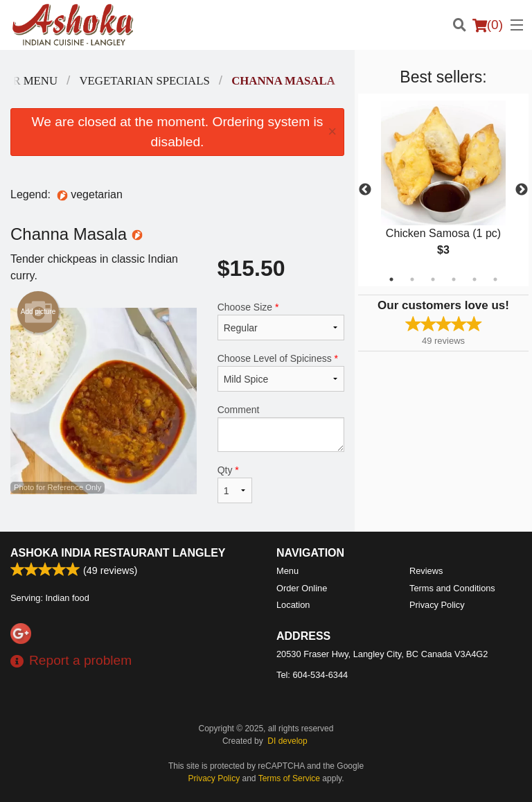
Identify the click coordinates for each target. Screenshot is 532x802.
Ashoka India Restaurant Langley (118, 553)
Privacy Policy (437, 605)
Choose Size (281, 321)
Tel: (312, 675)
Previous (365, 190)
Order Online (302, 588)
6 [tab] (495, 279)
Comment (281, 428)
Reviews (426, 571)
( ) (488, 25)
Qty (235, 484)
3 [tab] (433, 279)
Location (293, 605)
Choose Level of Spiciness (281, 372)
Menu (287, 571)
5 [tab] (475, 279)
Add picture (38, 312)
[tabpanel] (443, 190)
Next (522, 190)
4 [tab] (454, 279)
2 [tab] (412, 279)
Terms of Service (289, 778)
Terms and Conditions (452, 588)
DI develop (287, 741)
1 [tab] (391, 279)
